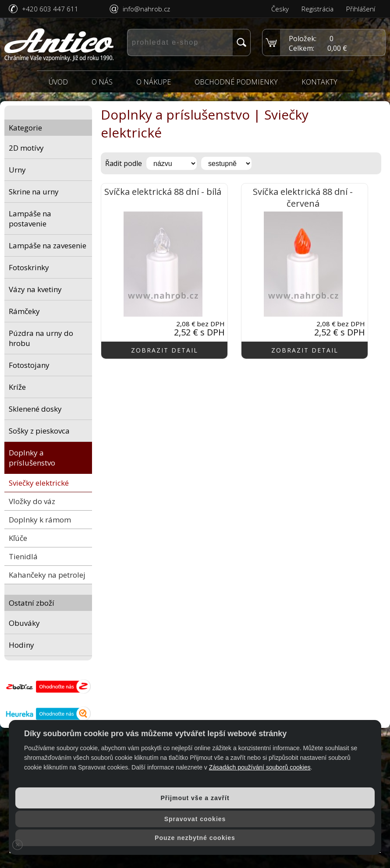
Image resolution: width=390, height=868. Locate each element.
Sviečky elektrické (39, 483)
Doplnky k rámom (40, 520)
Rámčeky (24, 311)
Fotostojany (29, 365)
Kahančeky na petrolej (47, 575)
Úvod (58, 82)
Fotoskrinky (29, 267)
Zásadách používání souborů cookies (260, 767)
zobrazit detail (165, 350)
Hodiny (21, 645)
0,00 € (337, 48)
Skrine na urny (34, 192)
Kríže (17, 387)
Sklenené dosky (35, 409)
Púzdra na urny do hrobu (41, 338)
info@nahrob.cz (146, 9)
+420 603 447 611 (50, 9)
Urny (17, 170)
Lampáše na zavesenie (48, 245)
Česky (280, 9)
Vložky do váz (32, 501)
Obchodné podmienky (236, 82)
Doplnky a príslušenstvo (32, 458)
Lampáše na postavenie (30, 219)
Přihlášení (361, 9)
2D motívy (26, 148)
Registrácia (317, 9)
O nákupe (154, 82)
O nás (102, 82)
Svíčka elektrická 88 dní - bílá (163, 192)
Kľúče (18, 538)
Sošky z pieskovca (39, 431)
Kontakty (319, 82)
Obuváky (24, 623)
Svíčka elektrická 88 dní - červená (303, 198)
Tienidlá (23, 556)
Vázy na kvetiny (35, 289)
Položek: (303, 39)
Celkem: (301, 48)
